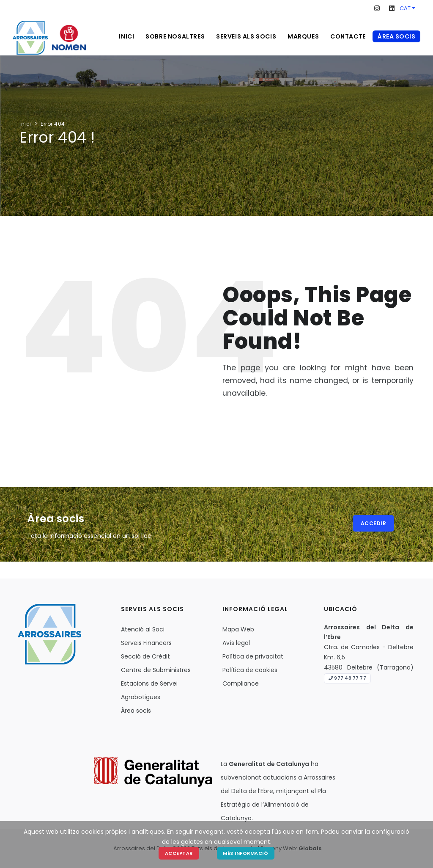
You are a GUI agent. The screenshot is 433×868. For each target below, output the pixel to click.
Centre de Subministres (156, 670)
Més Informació (246, 853)
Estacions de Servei (149, 683)
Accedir (374, 523)
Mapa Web (238, 629)
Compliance (241, 683)
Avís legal (236, 643)
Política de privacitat (253, 656)
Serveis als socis (243, 36)
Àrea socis (396, 36)
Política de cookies (250, 670)
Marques (301, 36)
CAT (407, 8)
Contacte (347, 36)
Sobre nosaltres (170, 36)
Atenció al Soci (143, 629)
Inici (121, 36)
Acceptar (179, 853)
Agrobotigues (141, 697)
